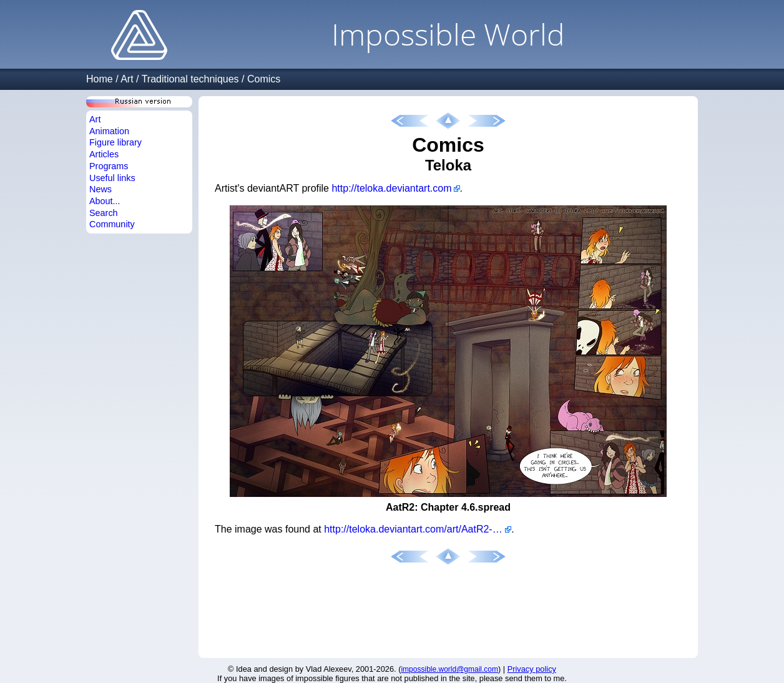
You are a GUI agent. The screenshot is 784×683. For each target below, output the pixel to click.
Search (104, 213)
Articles (104, 154)
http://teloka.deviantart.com (391, 188)
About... (105, 201)
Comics (264, 79)
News (100, 189)
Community (112, 224)
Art (127, 79)
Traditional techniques (190, 79)
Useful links (112, 178)
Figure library (115, 142)
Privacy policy (532, 669)
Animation (109, 131)
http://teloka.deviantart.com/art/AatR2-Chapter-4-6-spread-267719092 (418, 529)
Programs (109, 166)
